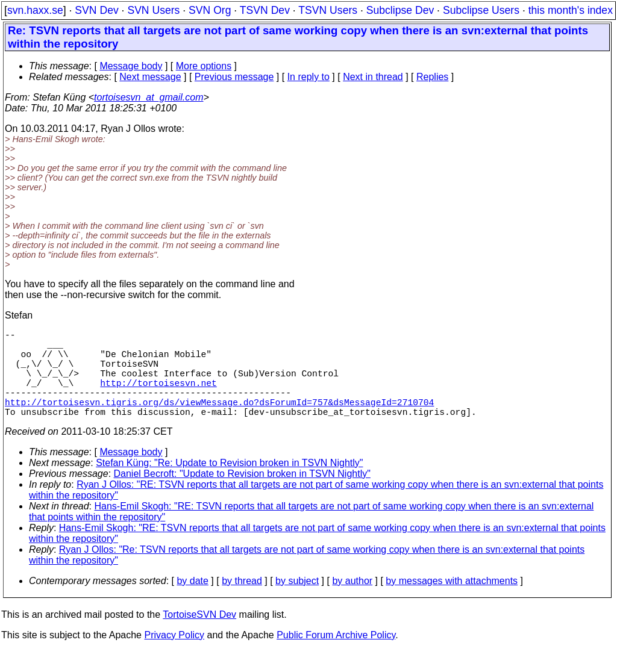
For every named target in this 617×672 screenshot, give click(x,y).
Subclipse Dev (400, 10)
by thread (242, 602)
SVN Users (153, 10)
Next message (150, 77)
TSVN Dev (265, 10)
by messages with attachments (452, 602)
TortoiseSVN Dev (199, 636)
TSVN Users (328, 10)
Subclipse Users (481, 10)
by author (352, 602)
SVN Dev (96, 10)
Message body (131, 66)
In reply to (308, 77)
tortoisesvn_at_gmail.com (149, 97)
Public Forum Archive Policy (336, 657)
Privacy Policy (174, 657)
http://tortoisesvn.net (158, 397)
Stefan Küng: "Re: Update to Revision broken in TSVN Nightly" (229, 484)
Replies (432, 77)
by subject (297, 602)
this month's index (571, 10)
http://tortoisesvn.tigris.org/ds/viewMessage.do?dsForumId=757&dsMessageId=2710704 (219, 421)
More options (204, 66)
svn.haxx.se (35, 10)
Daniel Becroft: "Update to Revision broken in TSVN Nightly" (242, 495)
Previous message (234, 77)
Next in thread (373, 77)
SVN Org (210, 10)
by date (192, 602)
